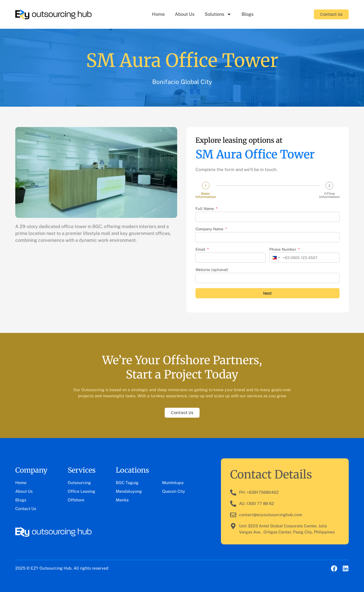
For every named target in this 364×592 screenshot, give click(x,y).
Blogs (248, 14)
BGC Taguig (127, 483)
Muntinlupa (173, 483)
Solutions (218, 14)
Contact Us (26, 509)
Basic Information (206, 195)
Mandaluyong (129, 491)
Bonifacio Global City (182, 82)
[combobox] (275, 258)
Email (201, 249)
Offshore (76, 500)
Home (158, 14)
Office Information (329, 195)
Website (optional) (212, 270)
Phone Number (283, 249)
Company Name (210, 229)
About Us (185, 14)
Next (268, 293)
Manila (122, 500)
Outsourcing (79, 483)
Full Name (205, 209)
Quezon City (174, 491)
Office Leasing (81, 491)
